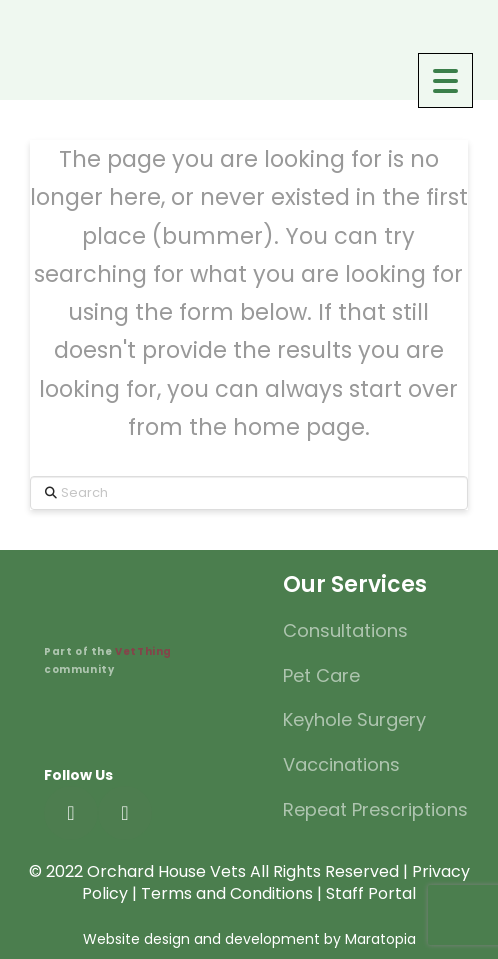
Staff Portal (371, 893)
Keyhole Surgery (354, 719)
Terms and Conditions (227, 893)
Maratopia (380, 939)
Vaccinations (341, 764)
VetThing (142, 651)
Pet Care (321, 675)
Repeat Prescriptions (375, 809)
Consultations (345, 630)
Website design (136, 939)
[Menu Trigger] (445, 80)
